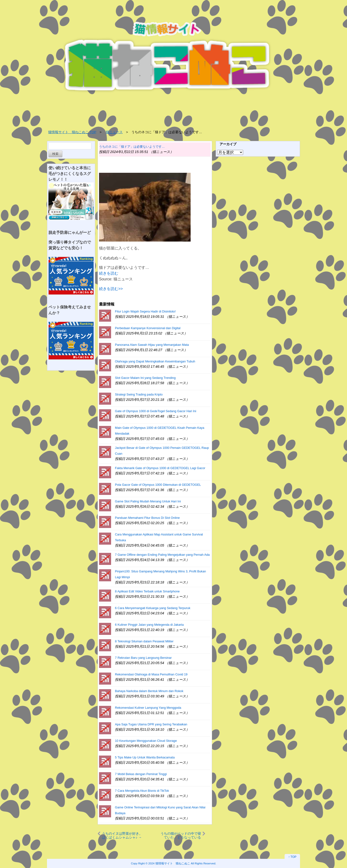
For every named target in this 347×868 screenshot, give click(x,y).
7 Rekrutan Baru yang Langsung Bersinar (143, 658)
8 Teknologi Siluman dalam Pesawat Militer (144, 641)
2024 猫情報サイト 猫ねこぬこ (169, 863)
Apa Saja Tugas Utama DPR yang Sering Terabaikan (151, 724)
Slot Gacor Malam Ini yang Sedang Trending (145, 378)
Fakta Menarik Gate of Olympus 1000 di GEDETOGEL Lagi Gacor (160, 468)
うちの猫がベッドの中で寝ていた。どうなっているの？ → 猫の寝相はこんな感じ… (181, 835)
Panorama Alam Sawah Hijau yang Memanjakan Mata (152, 345)
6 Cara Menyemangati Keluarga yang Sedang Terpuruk (153, 608)
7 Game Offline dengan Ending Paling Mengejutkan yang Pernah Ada (162, 555)
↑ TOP (292, 857)
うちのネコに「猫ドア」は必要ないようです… (132, 147)
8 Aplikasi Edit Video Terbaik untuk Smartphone (147, 591)
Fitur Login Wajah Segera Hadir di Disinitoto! (145, 311)
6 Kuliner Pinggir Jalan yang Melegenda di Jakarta (149, 625)
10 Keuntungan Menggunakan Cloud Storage (146, 741)
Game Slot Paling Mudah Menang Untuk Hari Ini (148, 501)
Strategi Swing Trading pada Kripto (139, 394)
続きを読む (109, 273)
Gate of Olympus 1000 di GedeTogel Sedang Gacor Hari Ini (156, 411)
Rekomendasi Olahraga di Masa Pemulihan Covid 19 (151, 674)
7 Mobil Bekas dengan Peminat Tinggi (141, 774)
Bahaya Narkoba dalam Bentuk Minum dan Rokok (149, 691)
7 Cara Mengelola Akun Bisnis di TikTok (142, 791)
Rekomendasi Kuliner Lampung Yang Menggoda (148, 708)
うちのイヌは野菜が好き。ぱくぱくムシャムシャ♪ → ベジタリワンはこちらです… (122, 835)
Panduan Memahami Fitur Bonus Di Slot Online (147, 518)
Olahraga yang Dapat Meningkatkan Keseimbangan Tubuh (155, 361)
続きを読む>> (111, 289)
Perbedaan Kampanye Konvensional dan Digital (148, 328)
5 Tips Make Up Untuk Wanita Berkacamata (145, 757)
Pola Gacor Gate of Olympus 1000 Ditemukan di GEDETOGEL (158, 485)
